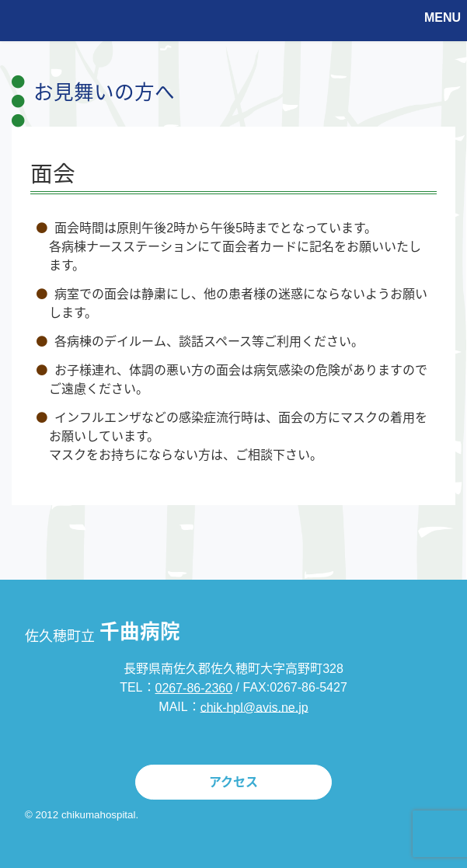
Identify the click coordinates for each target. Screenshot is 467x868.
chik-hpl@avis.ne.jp (254, 707)
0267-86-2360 (194, 688)
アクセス (233, 782)
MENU (443, 17)
